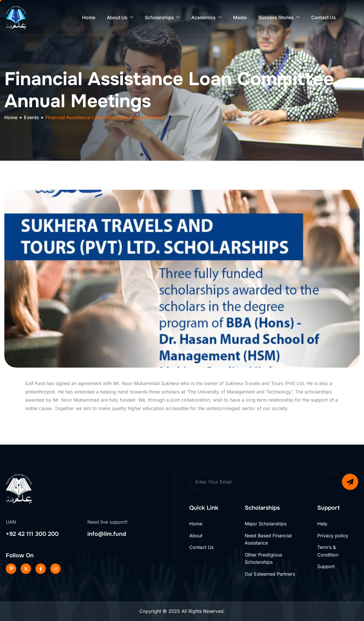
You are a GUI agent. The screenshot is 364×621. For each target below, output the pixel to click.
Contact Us (324, 17)
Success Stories (279, 18)
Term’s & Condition (328, 551)
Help (322, 524)
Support (326, 566)
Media (240, 17)
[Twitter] (26, 569)
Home (89, 17)
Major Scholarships (266, 524)
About (196, 536)
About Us (120, 18)
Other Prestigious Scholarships (263, 559)
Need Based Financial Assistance (268, 539)
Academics (206, 18)
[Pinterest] (11, 569)
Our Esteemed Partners (270, 574)
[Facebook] (41, 569)
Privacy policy (333, 536)
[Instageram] (55, 569)
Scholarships (162, 18)
